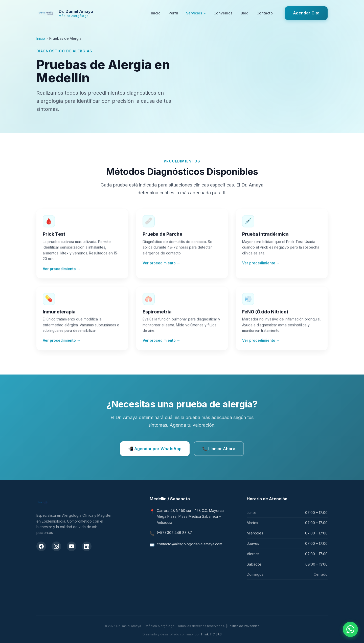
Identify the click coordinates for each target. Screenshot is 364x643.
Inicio (156, 13)
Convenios (223, 13)
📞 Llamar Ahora (219, 449)
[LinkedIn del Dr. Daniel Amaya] (87, 546)
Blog (245, 13)
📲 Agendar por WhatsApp (155, 449)
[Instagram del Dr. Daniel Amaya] (56, 546)
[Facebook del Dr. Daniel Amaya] (41, 546)
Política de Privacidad (244, 626)
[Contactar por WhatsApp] (350, 629)
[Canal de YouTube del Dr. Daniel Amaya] (72, 546)
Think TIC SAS (211, 634)
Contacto (265, 13)
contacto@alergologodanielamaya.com (189, 544)
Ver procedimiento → (62, 270)
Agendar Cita (306, 13)
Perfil (173, 13)
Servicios (196, 13)
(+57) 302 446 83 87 (174, 533)
